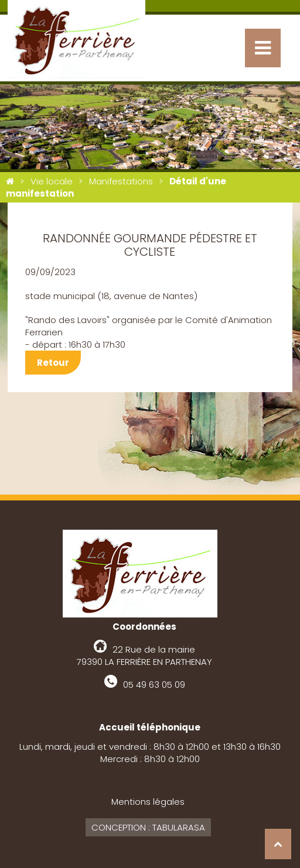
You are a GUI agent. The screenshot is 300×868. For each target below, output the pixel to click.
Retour (53, 363)
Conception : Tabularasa (148, 827)
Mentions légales (148, 802)
